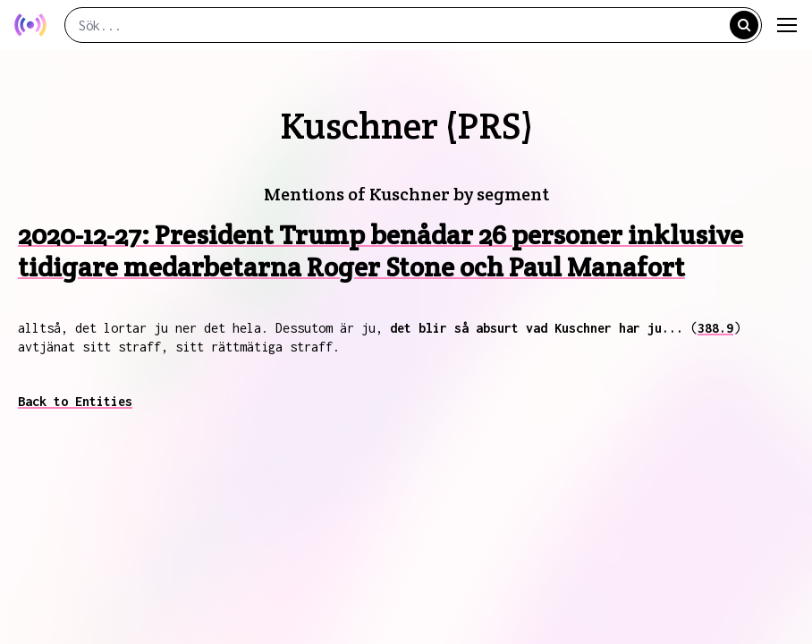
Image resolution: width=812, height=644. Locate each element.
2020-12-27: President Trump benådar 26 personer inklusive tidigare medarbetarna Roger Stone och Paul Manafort (381, 251)
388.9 (715, 328)
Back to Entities (75, 401)
